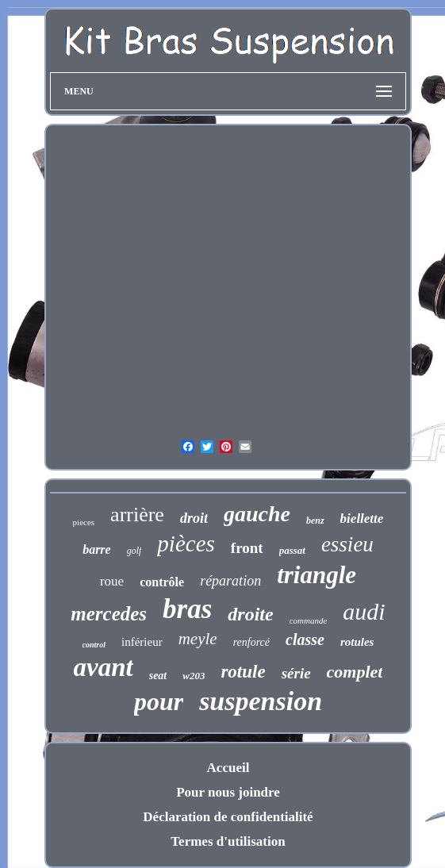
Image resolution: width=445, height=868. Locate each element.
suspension (261, 701)
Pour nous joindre (228, 792)
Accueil (228, 768)
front (247, 548)
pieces (84, 522)
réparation (230, 581)
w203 (194, 676)
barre (97, 549)
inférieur (142, 642)
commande (309, 620)
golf (134, 551)
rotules (357, 642)
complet (355, 672)
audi (364, 611)
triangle (316, 575)
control (94, 645)
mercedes (109, 614)
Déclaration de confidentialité (228, 817)
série (296, 673)
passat (292, 550)
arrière (137, 515)
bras (187, 609)
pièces (186, 543)
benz (315, 520)
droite (250, 614)
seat (158, 676)
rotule (243, 672)
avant (104, 667)
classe (305, 639)
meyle (198, 639)
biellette (362, 518)
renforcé (251, 642)
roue (112, 581)
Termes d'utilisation (228, 841)
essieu (347, 544)
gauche (257, 514)
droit (194, 518)
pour (159, 701)
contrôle (162, 582)
